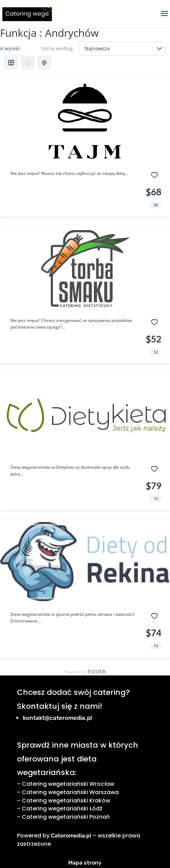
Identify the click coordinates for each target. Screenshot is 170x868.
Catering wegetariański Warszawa (70, 792)
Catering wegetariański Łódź (62, 809)
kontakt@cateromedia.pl (57, 718)
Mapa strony (85, 863)
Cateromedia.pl (71, 836)
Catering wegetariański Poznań (66, 817)
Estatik (97, 671)
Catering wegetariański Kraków (66, 801)
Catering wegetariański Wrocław (68, 784)
